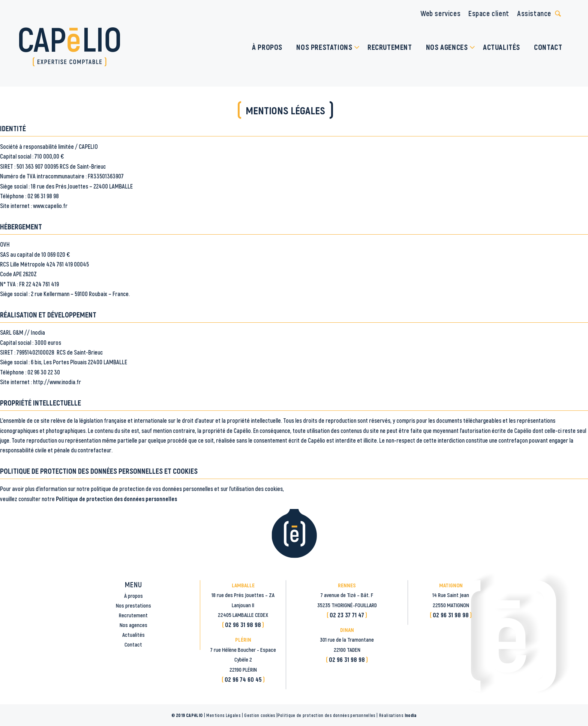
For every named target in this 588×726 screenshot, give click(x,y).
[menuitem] (267, 47)
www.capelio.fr (50, 206)
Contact (133, 644)
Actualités (133, 635)
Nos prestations (133, 605)
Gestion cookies (259, 715)
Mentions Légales (223, 715)
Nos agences (133, 625)
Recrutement (133, 615)
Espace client (489, 13)
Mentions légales (285, 110)
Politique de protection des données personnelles (116, 499)
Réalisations (398, 715)
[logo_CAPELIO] (70, 47)
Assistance (534, 13)
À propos (133, 596)
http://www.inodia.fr (57, 382)
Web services (440, 13)
